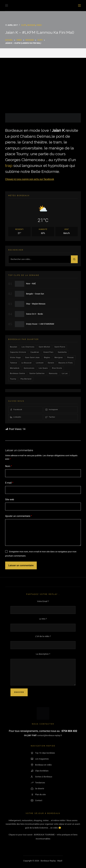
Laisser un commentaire (21, 565)
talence (14, 363)
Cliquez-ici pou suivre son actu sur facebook (30, 179)
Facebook (16, 410)
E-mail (9, 483)
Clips (24, 25)
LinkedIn (16, 417)
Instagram (52, 410)
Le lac (65, 373)
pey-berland (26, 379)
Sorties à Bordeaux (42, 777)
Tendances (38, 783)
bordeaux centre (18, 373)
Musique (31, 25)
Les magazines (40, 759)
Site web (10, 499)
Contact (37, 800)
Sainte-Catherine (37, 373)
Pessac (71, 357)
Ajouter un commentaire (19, 516)
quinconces (29, 368)
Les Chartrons (28, 347)
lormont (40, 363)
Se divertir (38, 789)
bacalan (14, 347)
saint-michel (44, 347)
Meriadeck (15, 368)
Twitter (50, 417)
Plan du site (38, 795)
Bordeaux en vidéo (41, 765)
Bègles (47, 357)
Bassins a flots (66, 363)
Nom (9, 466)
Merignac (59, 357)
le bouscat (27, 363)
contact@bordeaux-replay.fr (49, 735)
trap (9, 166)
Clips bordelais (40, 771)
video (39, 25)
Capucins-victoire (18, 352)
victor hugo (15, 357)
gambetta (62, 352)
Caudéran (35, 352)
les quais (43, 368)
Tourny (13, 379)
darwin (51, 363)
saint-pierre (60, 347)
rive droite (57, 368)
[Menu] (79, 5)
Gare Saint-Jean (32, 357)
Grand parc (48, 352)
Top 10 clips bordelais (43, 753)
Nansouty (53, 373)
